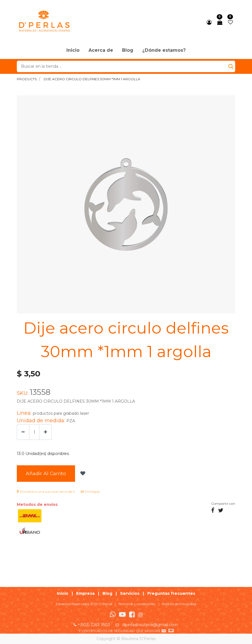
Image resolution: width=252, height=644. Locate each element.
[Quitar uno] (23, 432)
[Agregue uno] (46, 432)
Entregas (90, 491)
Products (27, 79)
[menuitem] (73, 51)
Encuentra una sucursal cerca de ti (46, 491)
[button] (82, 474)
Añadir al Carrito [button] (46, 473)
